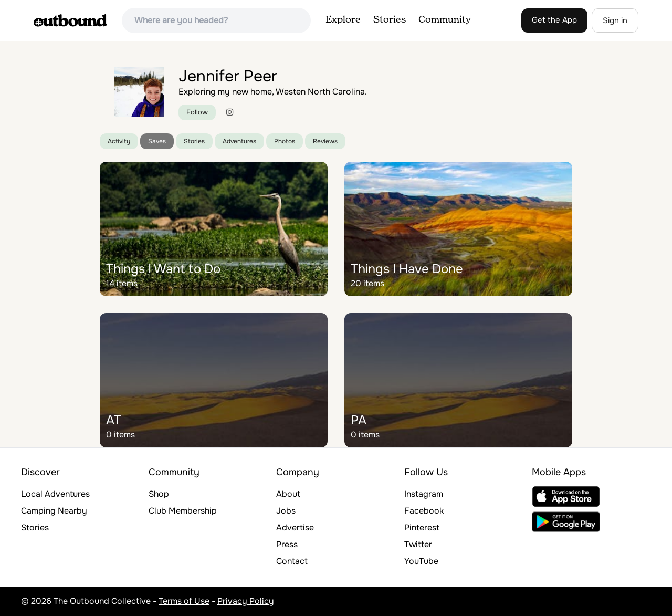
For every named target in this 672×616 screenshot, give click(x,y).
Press (287, 544)
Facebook (424, 511)
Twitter (418, 544)
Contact (292, 561)
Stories (390, 20)
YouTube (421, 561)
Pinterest (422, 528)
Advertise (295, 528)
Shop (159, 494)
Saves (157, 141)
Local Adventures (55, 494)
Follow (197, 112)
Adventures (239, 141)
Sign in (615, 20)
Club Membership (183, 511)
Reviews (325, 141)
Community (445, 20)
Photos (285, 141)
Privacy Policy (246, 601)
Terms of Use (184, 601)
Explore (343, 20)
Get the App (554, 20)
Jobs (286, 511)
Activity (119, 141)
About (288, 494)
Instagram (424, 494)
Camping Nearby (54, 511)
